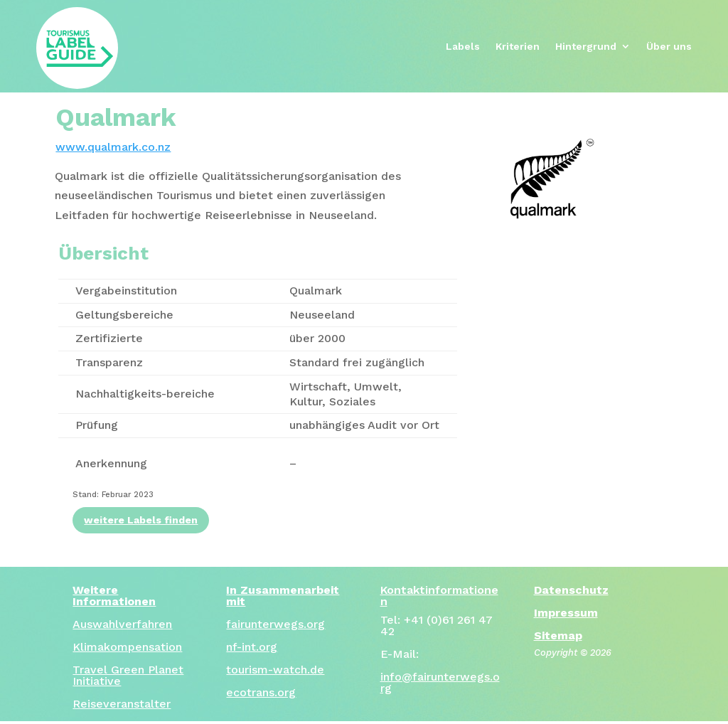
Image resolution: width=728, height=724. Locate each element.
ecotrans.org (261, 692)
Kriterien (518, 47)
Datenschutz (571, 590)
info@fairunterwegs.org (440, 682)
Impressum (566, 613)
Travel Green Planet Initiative (128, 675)
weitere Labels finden (141, 520)
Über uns (669, 47)
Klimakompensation (127, 647)
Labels (463, 47)
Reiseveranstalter (122, 704)
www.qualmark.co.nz (113, 147)
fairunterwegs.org (275, 624)
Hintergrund (586, 47)
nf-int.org (252, 647)
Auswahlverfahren (122, 624)
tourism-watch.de (275, 670)
